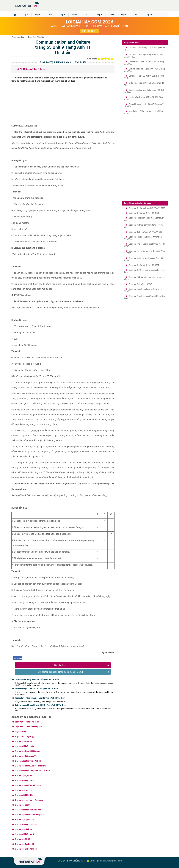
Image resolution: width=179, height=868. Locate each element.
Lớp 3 (38, 15)
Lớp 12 (149, 15)
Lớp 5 (62, 15)
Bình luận (18, 658)
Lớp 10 (124, 15)
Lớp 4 (50, 15)
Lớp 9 (112, 15)
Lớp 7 (87, 15)
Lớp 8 (99, 15)
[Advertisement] (63, 104)
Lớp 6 (75, 15)
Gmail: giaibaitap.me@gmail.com (106, 861)
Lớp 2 (25, 15)
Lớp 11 (137, 15)
